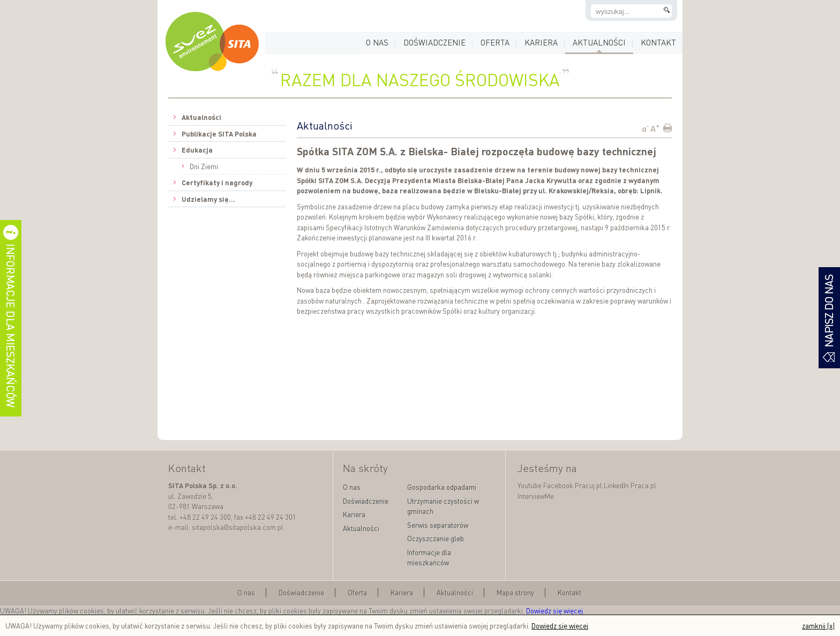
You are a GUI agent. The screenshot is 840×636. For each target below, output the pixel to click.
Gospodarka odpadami (442, 487)
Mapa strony (515, 592)
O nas (377, 42)
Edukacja (197, 150)
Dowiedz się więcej (554, 611)
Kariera (541, 42)
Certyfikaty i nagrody (217, 182)
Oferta (495, 42)
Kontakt (658, 42)
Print (667, 128)
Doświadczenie (434, 42)
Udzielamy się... (208, 199)
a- (645, 128)
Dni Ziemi (204, 166)
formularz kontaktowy (829, 318)
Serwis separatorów (438, 525)
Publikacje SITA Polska (219, 134)
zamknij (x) (818, 626)
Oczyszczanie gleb (436, 538)
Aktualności (599, 42)
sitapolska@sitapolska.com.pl (238, 527)
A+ (655, 128)
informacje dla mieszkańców (11, 318)
